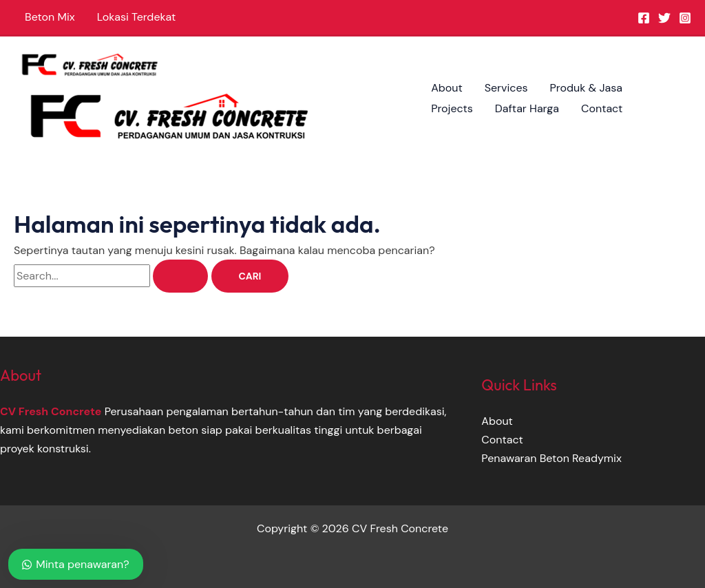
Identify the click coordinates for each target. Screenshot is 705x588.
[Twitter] (664, 18)
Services (506, 88)
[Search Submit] (180, 276)
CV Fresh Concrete (51, 411)
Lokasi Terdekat (137, 17)
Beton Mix (50, 17)
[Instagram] (685, 18)
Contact (602, 108)
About (447, 88)
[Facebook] (644, 18)
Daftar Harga (527, 108)
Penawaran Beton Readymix (551, 458)
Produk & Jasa (586, 88)
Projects (452, 108)
